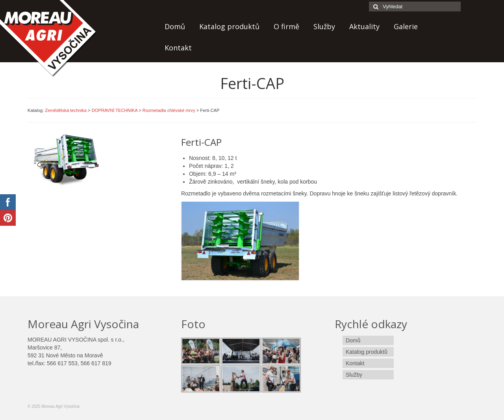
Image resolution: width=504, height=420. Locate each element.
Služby (324, 26)
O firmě (286, 26)
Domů (175, 26)
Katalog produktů (229, 26)
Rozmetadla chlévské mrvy (169, 110)
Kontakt (178, 48)
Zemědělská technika (66, 110)
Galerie (406, 26)
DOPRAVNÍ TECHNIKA (115, 110)
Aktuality (364, 26)
